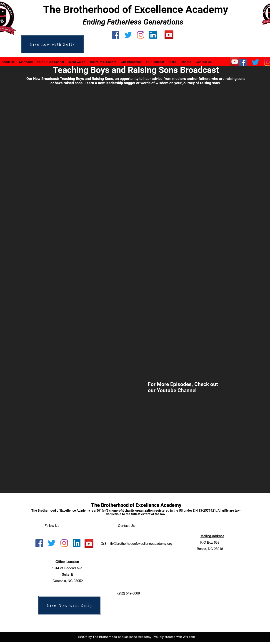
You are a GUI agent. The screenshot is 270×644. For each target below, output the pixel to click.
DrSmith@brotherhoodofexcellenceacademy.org (136, 544)
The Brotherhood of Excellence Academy (136, 505)
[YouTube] (169, 35)
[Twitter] (128, 35)
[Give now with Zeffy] (52, 44)
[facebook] (116, 35)
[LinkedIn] (153, 35)
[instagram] (141, 35)
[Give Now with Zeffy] (70, 605)
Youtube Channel (177, 390)
